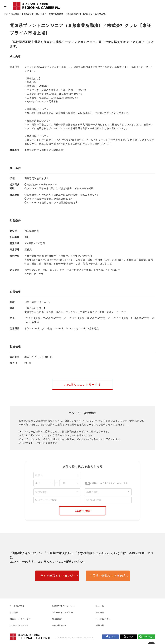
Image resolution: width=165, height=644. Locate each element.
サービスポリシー (104, 619)
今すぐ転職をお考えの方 (57, 576)
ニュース (100, 606)
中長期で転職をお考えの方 (108, 576)
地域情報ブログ (59, 625)
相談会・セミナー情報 (20, 619)
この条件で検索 (82, 511)
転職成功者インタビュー (63, 606)
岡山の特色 (57, 619)
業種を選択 (41, 492)
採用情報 (100, 625)
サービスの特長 (17, 606)
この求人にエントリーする (82, 385)
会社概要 (100, 613)
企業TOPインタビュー (62, 613)
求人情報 (14, 613)
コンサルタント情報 (19, 625)
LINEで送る (148, 637)
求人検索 (15, 14)
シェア (112, 637)
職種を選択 (93, 492)
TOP (6, 14)
